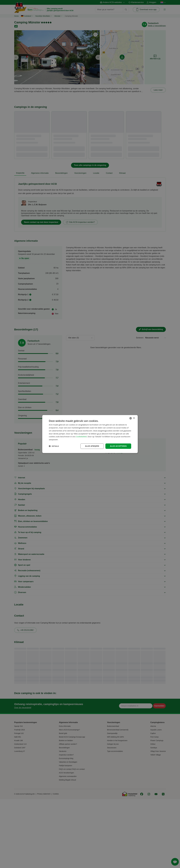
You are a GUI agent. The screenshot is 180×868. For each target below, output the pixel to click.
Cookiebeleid (81, 437)
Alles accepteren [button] (118, 446)
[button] (54, 446)
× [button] (134, 418)
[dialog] (90, 434)
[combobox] (131, 418)
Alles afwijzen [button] (92, 446)
